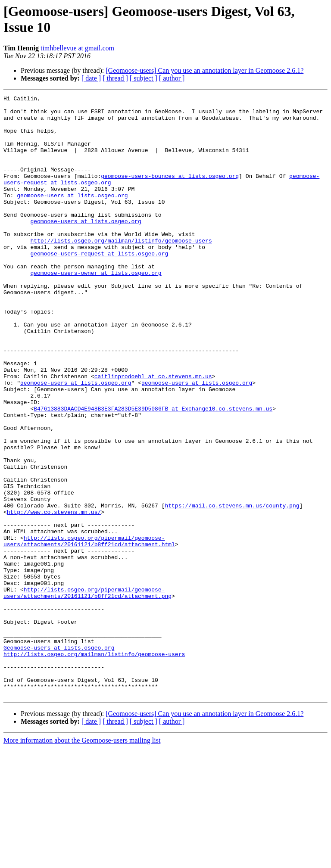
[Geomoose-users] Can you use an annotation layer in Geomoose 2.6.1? (205, 70)
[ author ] (172, 78)
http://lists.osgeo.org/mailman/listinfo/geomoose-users (121, 270)
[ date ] (91, 78)
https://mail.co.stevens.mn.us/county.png (232, 588)
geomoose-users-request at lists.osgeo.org (99, 286)
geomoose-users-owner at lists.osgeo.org (96, 309)
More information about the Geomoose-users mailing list (82, 860)
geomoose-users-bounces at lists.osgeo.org (170, 193)
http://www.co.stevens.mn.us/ (54, 596)
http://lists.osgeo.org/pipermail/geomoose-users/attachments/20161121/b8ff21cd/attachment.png (87, 693)
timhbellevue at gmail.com (77, 48)
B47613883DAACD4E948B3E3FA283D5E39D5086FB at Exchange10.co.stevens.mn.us (153, 472)
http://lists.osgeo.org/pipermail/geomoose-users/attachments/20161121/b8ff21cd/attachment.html (89, 631)
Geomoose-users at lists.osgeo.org (59, 759)
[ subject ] (144, 78)
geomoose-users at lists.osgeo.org (72, 216)
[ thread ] (115, 78)
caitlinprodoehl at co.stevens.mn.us (153, 433)
